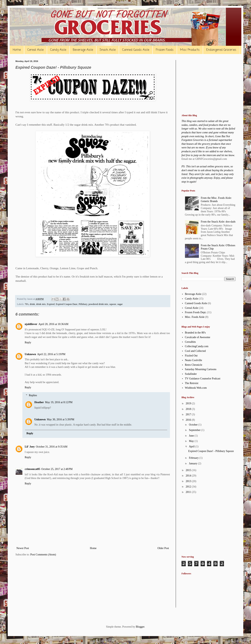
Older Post (163, 548)
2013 (189, 481)
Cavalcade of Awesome (198, 337)
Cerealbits (190, 342)
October (194, 425)
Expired (51, 304)
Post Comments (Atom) (43, 555)
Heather (39, 402)
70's (27, 304)
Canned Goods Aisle (136, 50)
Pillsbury (83, 304)
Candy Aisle (58, 50)
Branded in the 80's (195, 333)
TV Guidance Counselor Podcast (203, 379)
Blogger (140, 627)
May (192, 441)
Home (17, 50)
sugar (120, 304)
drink (32, 304)
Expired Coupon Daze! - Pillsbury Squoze (211, 451)
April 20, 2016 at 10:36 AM (53, 324)
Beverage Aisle (83, 50)
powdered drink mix (98, 304)
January (193, 463)
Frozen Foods (165, 50)
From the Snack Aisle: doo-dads (218, 222)
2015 (189, 470)
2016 (189, 420)
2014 (189, 476)
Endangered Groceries (221, 50)
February (194, 458)
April (192, 446)
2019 (189, 403)
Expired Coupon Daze (67, 304)
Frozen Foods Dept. (196, 312)
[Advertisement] (209, 84)
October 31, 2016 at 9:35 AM (52, 447)
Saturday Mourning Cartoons (201, 369)
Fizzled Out (191, 356)
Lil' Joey (30, 447)
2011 (189, 492)
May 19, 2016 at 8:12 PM (59, 402)
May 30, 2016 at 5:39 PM (60, 419)
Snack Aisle (108, 50)
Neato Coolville (194, 360)
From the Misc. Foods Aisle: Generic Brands (216, 200)
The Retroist (192, 383)
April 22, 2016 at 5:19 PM (51, 354)
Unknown (30, 354)
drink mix (41, 304)
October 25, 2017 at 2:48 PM (57, 469)
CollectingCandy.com (197, 346)
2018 (189, 409)
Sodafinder (191, 374)
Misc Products (190, 50)
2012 (189, 487)
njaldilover (31, 324)
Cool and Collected (195, 351)
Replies (33, 395)
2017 (189, 414)
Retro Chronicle (194, 365)
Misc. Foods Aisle (195, 317)
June (192, 436)
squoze (113, 304)
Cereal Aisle (36, 50)
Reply (28, 342)
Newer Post (23, 548)
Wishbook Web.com (196, 388)
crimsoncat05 (32, 469)
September (195, 430)
